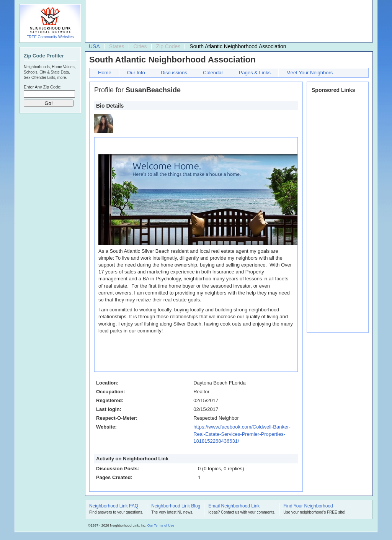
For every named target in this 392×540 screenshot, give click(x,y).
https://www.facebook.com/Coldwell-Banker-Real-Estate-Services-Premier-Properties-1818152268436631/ (242, 434)
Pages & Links (255, 73)
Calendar (213, 73)
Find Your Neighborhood (308, 506)
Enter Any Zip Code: (42, 87)
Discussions (174, 73)
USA (94, 46)
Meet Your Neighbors (310, 73)
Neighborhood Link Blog (176, 506)
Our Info (136, 73)
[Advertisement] (227, 21)
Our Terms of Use (161, 525)
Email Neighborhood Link (234, 506)
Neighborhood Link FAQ (114, 506)
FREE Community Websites (50, 37)
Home (105, 73)
